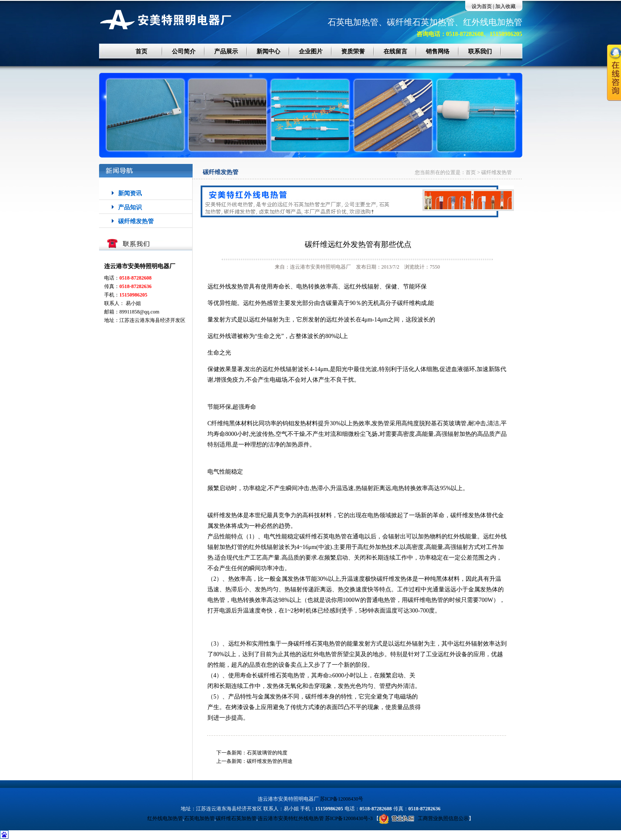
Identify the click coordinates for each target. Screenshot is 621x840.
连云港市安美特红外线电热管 (291, 818)
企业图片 (311, 51)
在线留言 (395, 51)
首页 (141, 51)
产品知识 (130, 207)
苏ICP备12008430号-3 (349, 818)
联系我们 (480, 51)
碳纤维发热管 (136, 221)
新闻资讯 (130, 193)
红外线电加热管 (165, 818)
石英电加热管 (199, 818)
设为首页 (482, 6)
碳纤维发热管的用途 (270, 761)
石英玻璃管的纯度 (267, 753)
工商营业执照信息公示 (424, 818)
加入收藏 (505, 6)
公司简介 (184, 51)
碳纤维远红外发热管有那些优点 (358, 244)
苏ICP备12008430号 (342, 799)
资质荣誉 (353, 51)
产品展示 (226, 51)
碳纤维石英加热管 (236, 818)
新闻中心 (268, 51)
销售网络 (438, 51)
